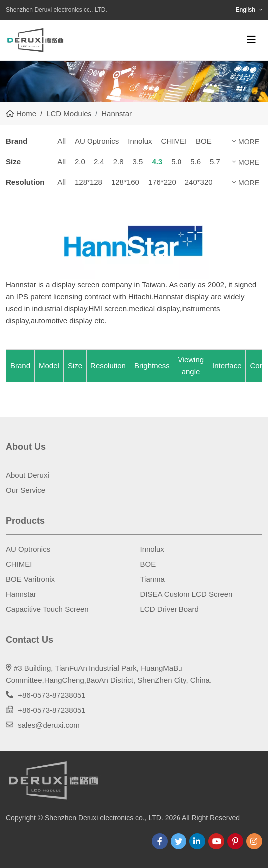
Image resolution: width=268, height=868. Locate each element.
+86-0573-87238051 (52, 695)
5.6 (196, 162)
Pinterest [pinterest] (235, 841)
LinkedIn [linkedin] (197, 841)
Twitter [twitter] (179, 841)
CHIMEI (174, 141)
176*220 (162, 182)
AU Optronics (97, 141)
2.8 (119, 162)
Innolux (140, 141)
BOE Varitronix (30, 579)
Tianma (152, 579)
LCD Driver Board (170, 609)
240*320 (199, 182)
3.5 (138, 162)
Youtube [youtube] (216, 841)
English (245, 10)
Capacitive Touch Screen (47, 609)
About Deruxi (28, 475)
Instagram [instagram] (254, 841)
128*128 (89, 182)
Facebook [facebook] (160, 841)
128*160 (125, 182)
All (61, 141)
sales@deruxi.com (49, 725)
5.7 (215, 162)
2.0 (80, 162)
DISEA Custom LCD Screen (186, 594)
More (249, 142)
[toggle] (251, 40)
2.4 (99, 162)
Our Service (26, 490)
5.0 (176, 162)
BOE (204, 141)
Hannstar (21, 594)
